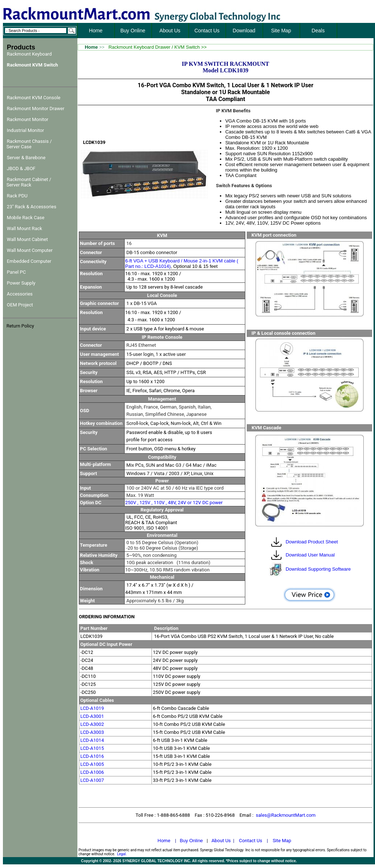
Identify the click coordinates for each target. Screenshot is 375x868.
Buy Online (191, 841)
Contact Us (251, 841)
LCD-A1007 (92, 780)
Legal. (122, 854)
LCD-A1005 (92, 764)
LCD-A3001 (92, 716)
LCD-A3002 (92, 724)
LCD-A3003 (92, 732)
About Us (221, 841)
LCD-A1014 (92, 740)
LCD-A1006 (92, 772)
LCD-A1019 (92, 708)
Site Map (282, 841)
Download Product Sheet (312, 542)
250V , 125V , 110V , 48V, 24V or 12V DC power (174, 503)
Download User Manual (310, 555)
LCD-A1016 (92, 756)
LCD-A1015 (92, 748)
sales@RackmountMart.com (286, 815)
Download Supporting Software (318, 569)
